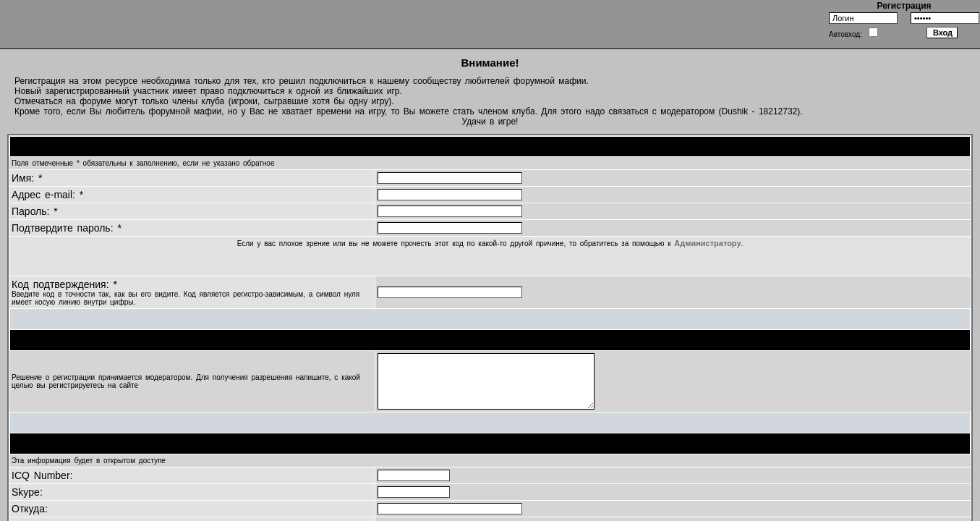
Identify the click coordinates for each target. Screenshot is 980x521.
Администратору (707, 243)
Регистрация (904, 6)
